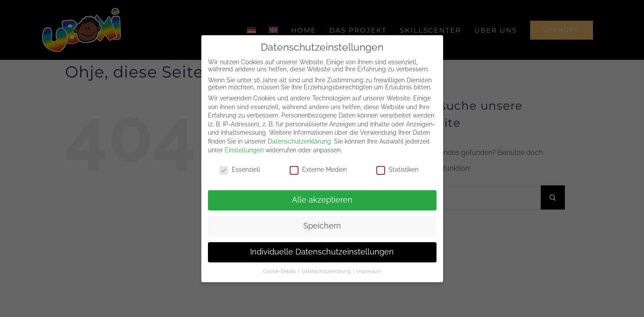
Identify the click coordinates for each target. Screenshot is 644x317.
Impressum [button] (369, 271)
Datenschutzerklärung (299, 141)
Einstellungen (244, 150)
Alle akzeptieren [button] (322, 200)
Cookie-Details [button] (280, 271)
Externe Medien (318, 170)
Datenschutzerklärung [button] (327, 271)
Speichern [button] (322, 226)
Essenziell (240, 170)
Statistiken (397, 170)
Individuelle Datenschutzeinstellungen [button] (322, 252)
